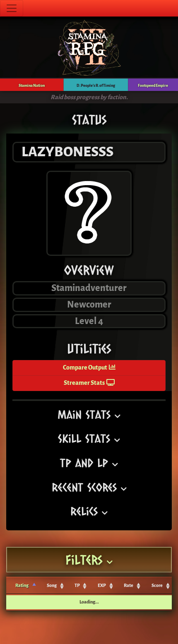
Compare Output (89, 368)
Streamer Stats (89, 383)
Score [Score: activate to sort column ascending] (157, 586)
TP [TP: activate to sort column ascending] (77, 586)
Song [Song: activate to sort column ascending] (52, 586)
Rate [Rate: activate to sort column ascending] (129, 586)
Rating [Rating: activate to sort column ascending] (22, 586)
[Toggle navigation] (12, 8)
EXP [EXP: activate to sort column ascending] (102, 586)
